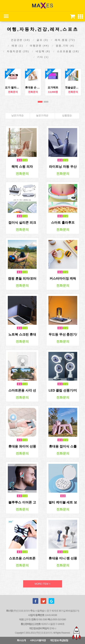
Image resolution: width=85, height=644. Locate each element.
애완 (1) (17, 46)
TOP (76, 633)
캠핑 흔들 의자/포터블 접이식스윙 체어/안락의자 (22, 279)
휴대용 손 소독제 (33, 87)
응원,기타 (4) (65, 46)
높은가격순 (42, 115)
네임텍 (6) (43, 51)
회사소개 (21, 640)
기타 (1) (43, 57)
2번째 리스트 (46, 102)
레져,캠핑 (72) (65, 40)
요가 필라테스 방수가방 (13, 87)
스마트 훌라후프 (63, 223)
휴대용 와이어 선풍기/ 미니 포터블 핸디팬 (22, 447)
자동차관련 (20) (18, 51)
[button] (80, 17)
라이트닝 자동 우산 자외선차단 (63, 167)
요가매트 (53, 87)
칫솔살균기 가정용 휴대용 (73, 87)
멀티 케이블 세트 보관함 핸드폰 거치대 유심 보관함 (63, 502)
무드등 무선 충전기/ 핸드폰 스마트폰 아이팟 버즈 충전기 (63, 335)
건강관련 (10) (20, 40)
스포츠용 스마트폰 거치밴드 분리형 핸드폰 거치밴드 (22, 558)
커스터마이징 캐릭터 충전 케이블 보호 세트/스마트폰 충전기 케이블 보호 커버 (63, 279)
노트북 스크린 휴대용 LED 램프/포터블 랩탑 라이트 (22, 335)
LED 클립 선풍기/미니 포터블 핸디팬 (63, 391)
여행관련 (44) (39, 46)
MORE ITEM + (42, 584)
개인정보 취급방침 (59, 640)
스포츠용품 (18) (68, 51)
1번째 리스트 (40, 102)
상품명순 (67, 115)
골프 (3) (42, 40)
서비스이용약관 (38, 640)
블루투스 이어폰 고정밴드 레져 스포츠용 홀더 (22, 502)
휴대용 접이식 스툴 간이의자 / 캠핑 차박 (63, 447)
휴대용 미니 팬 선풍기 (63, 558)
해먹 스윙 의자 (22, 167)
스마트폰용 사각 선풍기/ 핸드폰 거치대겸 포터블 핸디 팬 (22, 391)
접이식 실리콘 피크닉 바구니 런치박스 (22, 223)
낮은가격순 (18, 115)
